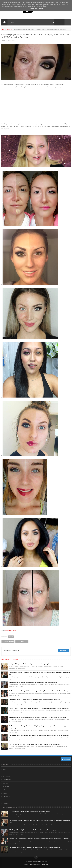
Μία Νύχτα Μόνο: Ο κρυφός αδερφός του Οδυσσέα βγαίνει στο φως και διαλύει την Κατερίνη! (38, 717)
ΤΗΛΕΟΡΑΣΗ (6, 773)
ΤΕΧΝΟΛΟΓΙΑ (6, 797)
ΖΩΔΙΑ (4, 770)
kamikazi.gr (40, 862)
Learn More (34, 9)
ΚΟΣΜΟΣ (5, 793)
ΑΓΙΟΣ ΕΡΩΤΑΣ (7, 780)
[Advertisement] (36, 104)
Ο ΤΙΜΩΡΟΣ (6, 786)
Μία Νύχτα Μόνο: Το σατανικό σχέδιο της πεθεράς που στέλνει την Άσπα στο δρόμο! (35, 700)
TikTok (4, 790)
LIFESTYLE (5, 783)
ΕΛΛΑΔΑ (5, 800)
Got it (41, 9)
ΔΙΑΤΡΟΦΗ (5, 803)
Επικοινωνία (66, 759)
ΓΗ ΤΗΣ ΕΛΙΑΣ (6, 776)
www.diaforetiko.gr (11, 630)
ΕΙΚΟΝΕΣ (10, 29)
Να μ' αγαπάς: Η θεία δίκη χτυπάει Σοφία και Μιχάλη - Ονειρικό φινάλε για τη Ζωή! (35, 744)
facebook (63, 650)
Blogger (33, 864)
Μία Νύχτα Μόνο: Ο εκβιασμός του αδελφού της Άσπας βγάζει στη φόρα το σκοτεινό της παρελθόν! (39, 735)
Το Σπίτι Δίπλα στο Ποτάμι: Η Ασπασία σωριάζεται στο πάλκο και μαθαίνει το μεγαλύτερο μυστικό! (39, 708)
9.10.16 (5, 41)
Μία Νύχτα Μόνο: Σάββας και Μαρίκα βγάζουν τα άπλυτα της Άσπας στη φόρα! (34, 682)
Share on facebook (8, 641)
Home (4, 29)
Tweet (22, 641)
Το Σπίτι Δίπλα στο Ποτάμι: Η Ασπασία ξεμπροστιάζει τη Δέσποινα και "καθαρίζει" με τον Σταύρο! (39, 691)
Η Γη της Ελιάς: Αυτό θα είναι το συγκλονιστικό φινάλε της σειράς (29, 664)
